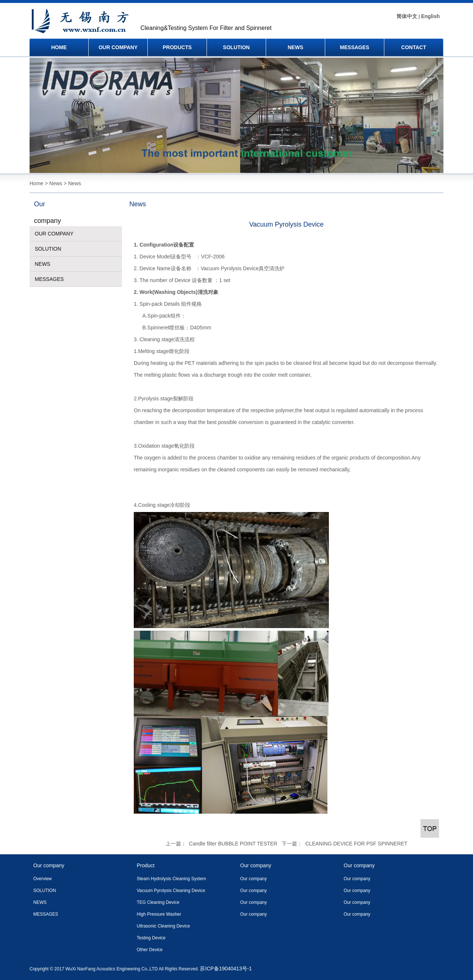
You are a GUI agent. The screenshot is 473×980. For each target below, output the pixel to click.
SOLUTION (236, 47)
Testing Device (151, 938)
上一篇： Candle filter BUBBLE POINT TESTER (222, 844)
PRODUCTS (177, 47)
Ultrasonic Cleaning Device (163, 926)
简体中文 (407, 16)
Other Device (150, 950)
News (138, 204)
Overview (42, 879)
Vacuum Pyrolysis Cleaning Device (171, 891)
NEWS (296, 47)
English (430, 16)
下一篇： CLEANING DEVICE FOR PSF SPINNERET (344, 844)
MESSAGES (355, 47)
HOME (59, 47)
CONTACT (414, 47)
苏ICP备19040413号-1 (226, 969)
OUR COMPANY (118, 47)
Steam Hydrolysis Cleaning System (171, 879)
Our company (253, 879)
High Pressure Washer (159, 914)
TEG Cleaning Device (158, 902)
